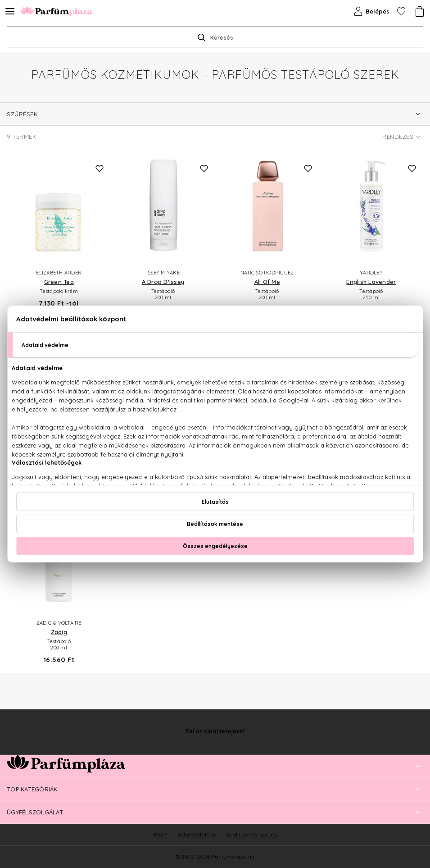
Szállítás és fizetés (251, 834)
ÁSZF (160, 834)
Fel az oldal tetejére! (215, 731)
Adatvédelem (197, 834)
